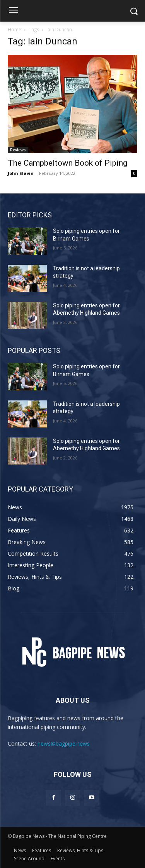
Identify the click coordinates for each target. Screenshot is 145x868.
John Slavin (21, 173)
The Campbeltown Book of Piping (67, 163)
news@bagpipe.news (64, 743)
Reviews (18, 150)
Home (14, 30)
